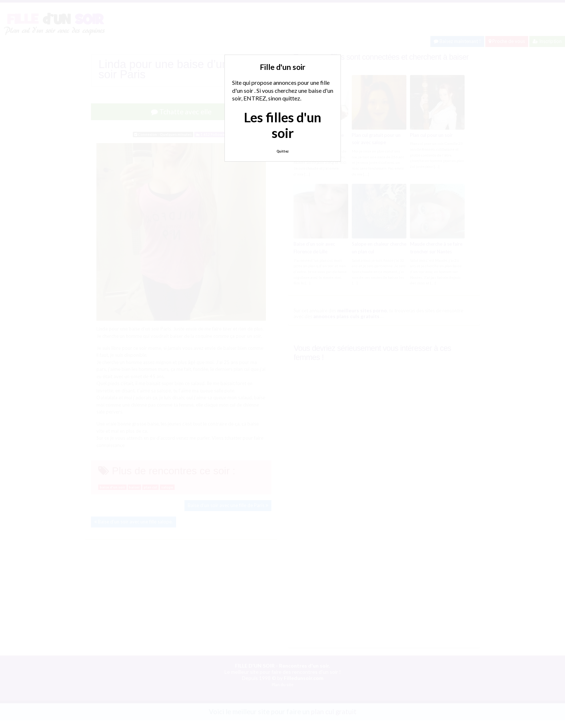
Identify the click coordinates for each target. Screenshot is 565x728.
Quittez (282, 151)
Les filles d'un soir (282, 125)
